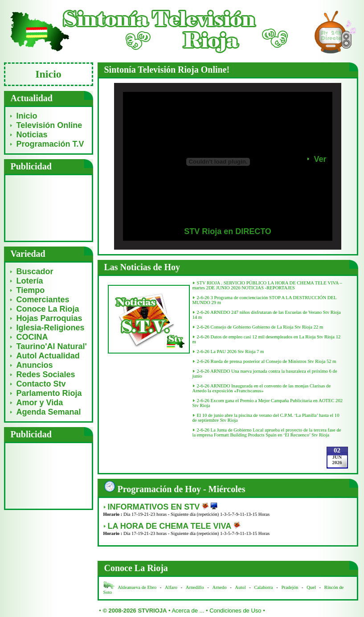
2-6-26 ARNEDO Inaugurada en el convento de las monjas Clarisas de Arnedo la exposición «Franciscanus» (262, 388)
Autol (241, 587)
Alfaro (171, 587)
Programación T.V (50, 144)
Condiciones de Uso (235, 611)
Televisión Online (49, 125)
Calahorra (264, 587)
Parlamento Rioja (49, 393)
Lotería (30, 281)
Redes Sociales (46, 374)
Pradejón (290, 587)
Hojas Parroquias (49, 318)
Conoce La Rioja (48, 309)
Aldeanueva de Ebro (137, 587)
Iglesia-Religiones (51, 328)
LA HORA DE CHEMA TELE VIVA (171, 526)
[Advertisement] (48, 208)
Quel (311, 587)
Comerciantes (43, 300)
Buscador (35, 271)
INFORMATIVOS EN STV (155, 507)
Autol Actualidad (48, 356)
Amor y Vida (40, 403)
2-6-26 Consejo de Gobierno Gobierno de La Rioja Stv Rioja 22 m (260, 327)
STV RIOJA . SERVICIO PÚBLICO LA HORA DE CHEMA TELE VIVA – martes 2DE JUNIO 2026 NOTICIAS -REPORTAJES (267, 285)
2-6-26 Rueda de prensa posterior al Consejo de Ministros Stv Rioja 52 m (267, 361)
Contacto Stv (41, 384)
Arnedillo (195, 587)
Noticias (32, 135)
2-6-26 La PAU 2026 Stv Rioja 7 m (231, 352)
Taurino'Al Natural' (52, 346)
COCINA (32, 337)
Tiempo (31, 290)
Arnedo (220, 587)
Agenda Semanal (49, 412)
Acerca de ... (188, 611)
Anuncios (35, 365)
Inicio (27, 116)
